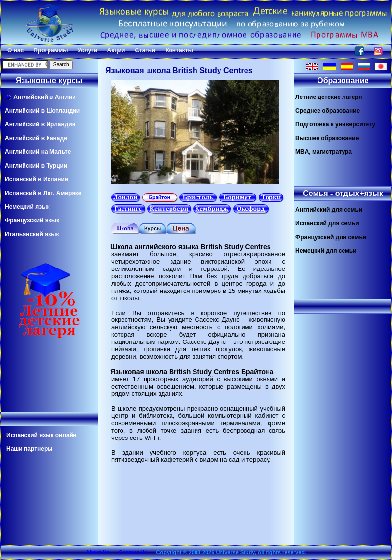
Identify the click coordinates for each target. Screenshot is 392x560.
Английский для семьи (329, 210)
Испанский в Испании (37, 179)
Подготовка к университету (335, 124)
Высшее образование (327, 138)
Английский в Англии (40, 97)
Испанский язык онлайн (41, 435)
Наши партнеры (30, 449)
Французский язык (32, 220)
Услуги (88, 50)
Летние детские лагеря (329, 97)
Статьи (145, 50)
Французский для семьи (331, 237)
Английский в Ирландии (40, 124)
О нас (15, 50)
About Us (98, 552)
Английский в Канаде (36, 138)
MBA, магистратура (324, 152)
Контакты (179, 50)
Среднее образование (328, 111)
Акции (116, 50)
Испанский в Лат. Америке (43, 193)
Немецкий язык (27, 207)
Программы (50, 50)
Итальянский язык (32, 234)
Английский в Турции (36, 166)
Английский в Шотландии (42, 111)
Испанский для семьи (327, 223)
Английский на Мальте (38, 152)
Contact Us (133, 552)
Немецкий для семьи (326, 251)
